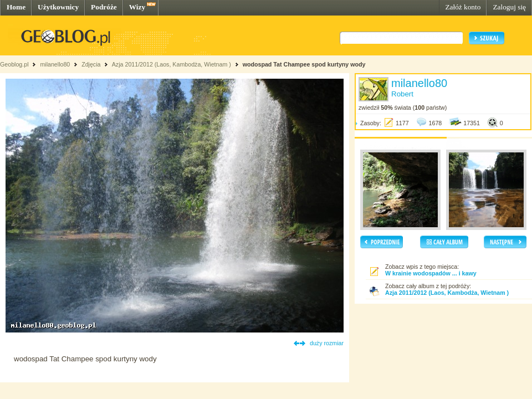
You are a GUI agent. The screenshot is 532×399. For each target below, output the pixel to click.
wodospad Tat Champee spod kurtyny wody (304, 64)
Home (16, 7)
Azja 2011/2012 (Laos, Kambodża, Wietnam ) (172, 64)
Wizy (137, 7)
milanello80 (55, 64)
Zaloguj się (509, 7)
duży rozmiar (327, 343)
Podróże (104, 7)
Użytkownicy (58, 7)
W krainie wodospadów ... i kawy (431, 273)
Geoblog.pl (14, 64)
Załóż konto (463, 7)
